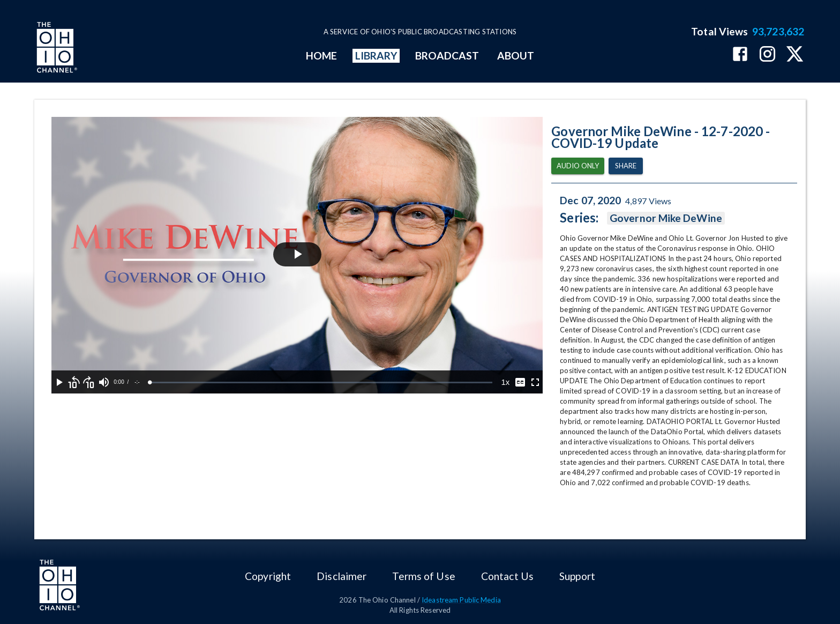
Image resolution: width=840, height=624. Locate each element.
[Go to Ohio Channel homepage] (56, 49)
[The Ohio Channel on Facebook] (740, 55)
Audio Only (578, 166)
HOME (321, 55)
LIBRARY (376, 55)
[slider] (321, 382)
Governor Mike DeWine (666, 218)
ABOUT (516, 55)
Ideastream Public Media (461, 600)
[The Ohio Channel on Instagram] (767, 55)
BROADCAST (447, 55)
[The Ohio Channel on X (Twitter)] (795, 55)
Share (626, 166)
